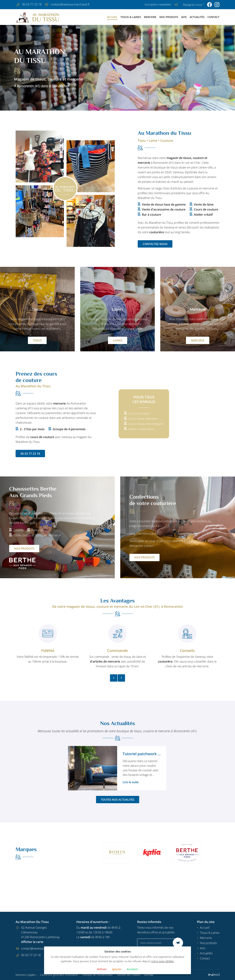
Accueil (112, 17)
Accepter (134, 969)
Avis (184, 17)
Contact (213, 17)
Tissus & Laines (131, 17)
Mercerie (150, 17)
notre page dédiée (154, 961)
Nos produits (169, 17)
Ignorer (117, 969)
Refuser (101, 969)
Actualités (197, 17)
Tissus (37, 340)
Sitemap (149, 975)
